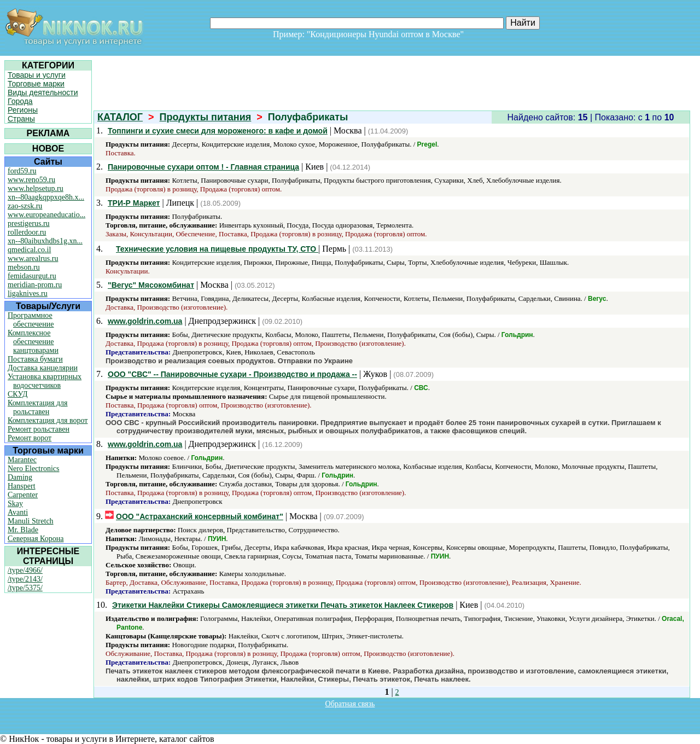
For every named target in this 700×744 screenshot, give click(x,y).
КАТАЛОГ (120, 117)
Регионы (23, 110)
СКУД (17, 394)
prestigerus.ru (29, 223)
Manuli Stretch (31, 521)
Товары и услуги (37, 75)
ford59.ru (22, 171)
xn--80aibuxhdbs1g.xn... (45, 241)
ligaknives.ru (28, 293)
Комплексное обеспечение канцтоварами (33, 342)
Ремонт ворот (30, 438)
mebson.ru (24, 267)
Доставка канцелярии (43, 368)
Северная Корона (36, 539)
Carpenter (23, 495)
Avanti (18, 512)
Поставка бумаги (35, 359)
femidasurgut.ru (32, 276)
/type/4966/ (25, 570)
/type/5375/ (25, 588)
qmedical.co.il (29, 250)
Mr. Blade (23, 530)
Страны (21, 119)
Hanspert (22, 486)
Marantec (22, 460)
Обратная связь (350, 704)
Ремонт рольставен (39, 429)
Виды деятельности (43, 92)
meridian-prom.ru (35, 285)
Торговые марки (36, 84)
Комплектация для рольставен (38, 407)
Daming (20, 477)
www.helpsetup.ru (36, 188)
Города (20, 101)
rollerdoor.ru (27, 232)
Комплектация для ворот (48, 420)
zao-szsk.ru (25, 206)
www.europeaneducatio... (46, 215)
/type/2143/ (25, 579)
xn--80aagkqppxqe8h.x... (46, 197)
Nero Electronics (33, 469)
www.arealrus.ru (33, 258)
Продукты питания (206, 117)
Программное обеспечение (31, 320)
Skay (15, 504)
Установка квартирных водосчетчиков (45, 381)
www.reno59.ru (31, 180)
